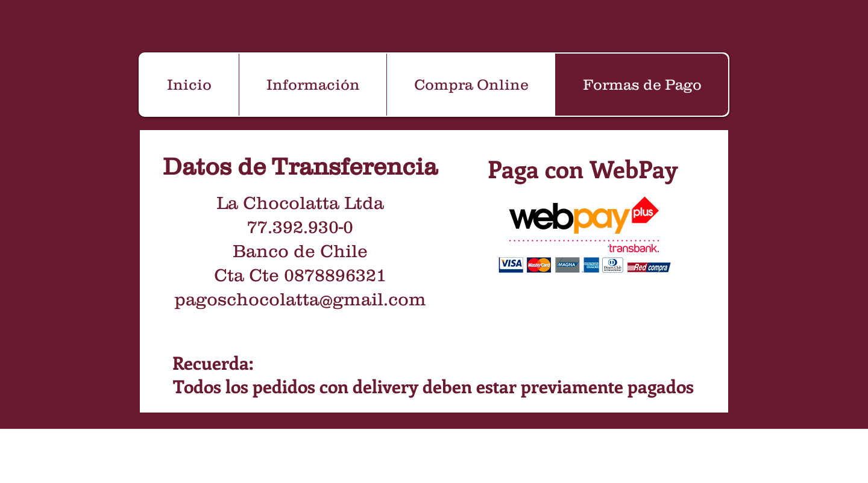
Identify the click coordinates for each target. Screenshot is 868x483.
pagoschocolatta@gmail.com (300, 299)
